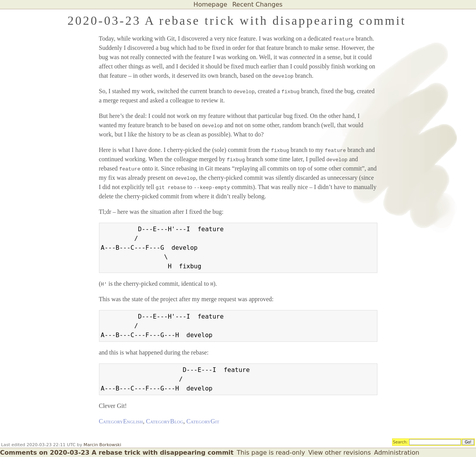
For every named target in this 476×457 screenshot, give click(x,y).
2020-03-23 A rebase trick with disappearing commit (237, 20)
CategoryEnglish (121, 421)
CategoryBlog (165, 421)
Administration (397, 453)
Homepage (210, 4)
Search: (400, 442)
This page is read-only (271, 453)
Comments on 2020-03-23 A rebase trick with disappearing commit (117, 453)
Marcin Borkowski (102, 445)
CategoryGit (203, 421)
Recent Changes (258, 4)
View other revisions (340, 453)
